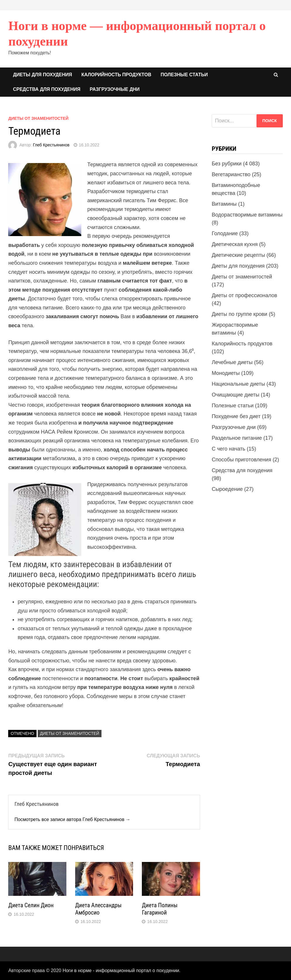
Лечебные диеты (232, 362)
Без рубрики (227, 164)
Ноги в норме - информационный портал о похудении (121, 971)
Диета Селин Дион (31, 905)
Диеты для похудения (42, 75)
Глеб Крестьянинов (51, 145)
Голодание (225, 233)
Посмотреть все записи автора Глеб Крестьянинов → (72, 819)
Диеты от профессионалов (244, 295)
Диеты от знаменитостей (38, 118)
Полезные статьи (184, 75)
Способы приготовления (241, 460)
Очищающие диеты (236, 395)
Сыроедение (227, 489)
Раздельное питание (237, 438)
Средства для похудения (47, 89)
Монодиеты (226, 373)
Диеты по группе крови (240, 314)
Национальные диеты (238, 384)
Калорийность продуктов (116, 75)
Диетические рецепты (238, 255)
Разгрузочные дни (115, 89)
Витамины (224, 204)
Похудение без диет (236, 416)
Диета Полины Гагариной (160, 909)
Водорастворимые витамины (247, 215)
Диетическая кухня (235, 244)
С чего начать (229, 449)
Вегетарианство (231, 174)
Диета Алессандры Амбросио (98, 909)
